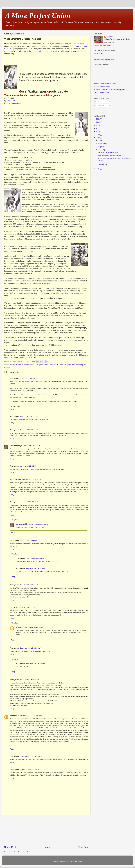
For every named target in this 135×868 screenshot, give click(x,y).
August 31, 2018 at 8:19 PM (38, 524)
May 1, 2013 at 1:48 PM (28, 541)
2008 (98, 138)
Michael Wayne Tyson (50, 44)
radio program (44, 51)
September (102, 144)
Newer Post (10, 847)
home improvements (80, 759)
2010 (98, 131)
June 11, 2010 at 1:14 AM (29, 430)
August (101, 147)
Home (47, 847)
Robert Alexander (60, 365)
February (101, 165)
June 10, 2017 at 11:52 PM (29, 680)
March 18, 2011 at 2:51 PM (29, 466)
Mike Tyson (39, 365)
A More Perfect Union (38, 16)
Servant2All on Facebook (102, 87)
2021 (98, 119)
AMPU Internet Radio (101, 92)
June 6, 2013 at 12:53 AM (29, 585)
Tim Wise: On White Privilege (108, 153)
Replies (15, 520)
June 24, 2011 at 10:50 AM (31, 479)
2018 (98, 122)
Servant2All (14, 446)
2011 (98, 128)
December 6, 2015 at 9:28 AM (30, 648)
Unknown (19, 627)
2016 (98, 125)
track (74, 365)
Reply (12, 409)
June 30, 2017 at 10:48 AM (33, 627)
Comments (100, 106)
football (21, 365)
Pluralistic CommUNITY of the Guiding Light (109, 90)
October (101, 140)
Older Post (83, 847)
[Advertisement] (46, 830)
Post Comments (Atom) (22, 852)
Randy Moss (48, 365)
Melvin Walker (29, 365)
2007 (98, 169)
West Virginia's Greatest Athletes (109, 156)
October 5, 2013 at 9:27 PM (25, 607)
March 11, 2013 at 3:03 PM (29, 502)
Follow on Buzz (99, 54)
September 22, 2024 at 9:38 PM (31, 756)
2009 (98, 135)
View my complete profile (102, 45)
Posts (98, 102)
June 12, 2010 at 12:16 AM (32, 446)
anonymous (14, 716)
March (100, 150)
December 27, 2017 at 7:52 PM (31, 716)
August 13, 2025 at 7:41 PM (30, 770)
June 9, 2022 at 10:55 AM (35, 558)
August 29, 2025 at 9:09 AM (36, 568)
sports (69, 365)
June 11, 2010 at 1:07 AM (29, 416)
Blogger (80, 861)
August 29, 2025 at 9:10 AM (36, 663)
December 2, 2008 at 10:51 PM (31, 378)
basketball (13, 365)
